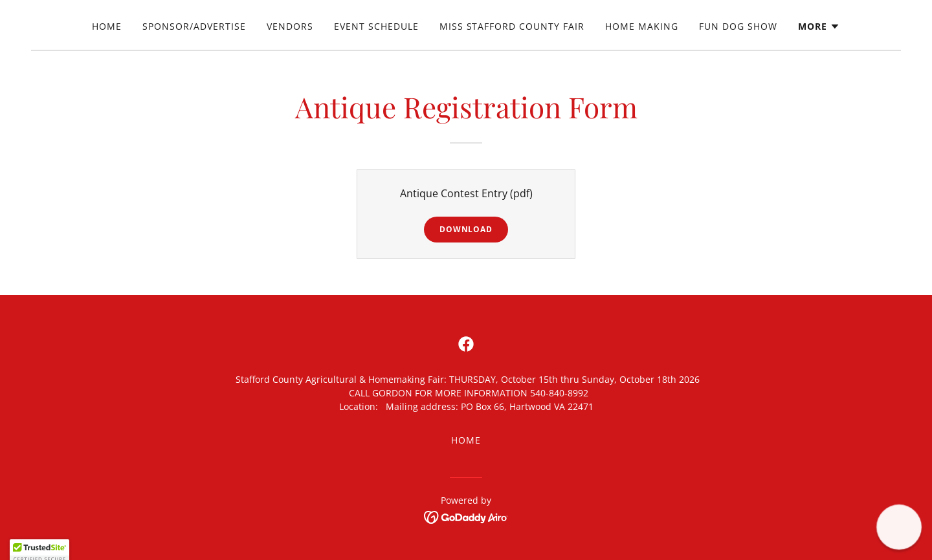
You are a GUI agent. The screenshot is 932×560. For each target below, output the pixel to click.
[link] (466, 344)
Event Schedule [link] (376, 26)
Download (466, 229)
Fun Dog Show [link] (738, 26)
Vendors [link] (290, 26)
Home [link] (107, 26)
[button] (819, 27)
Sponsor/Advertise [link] (194, 26)
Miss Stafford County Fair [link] (512, 26)
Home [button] (466, 440)
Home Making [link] (642, 26)
